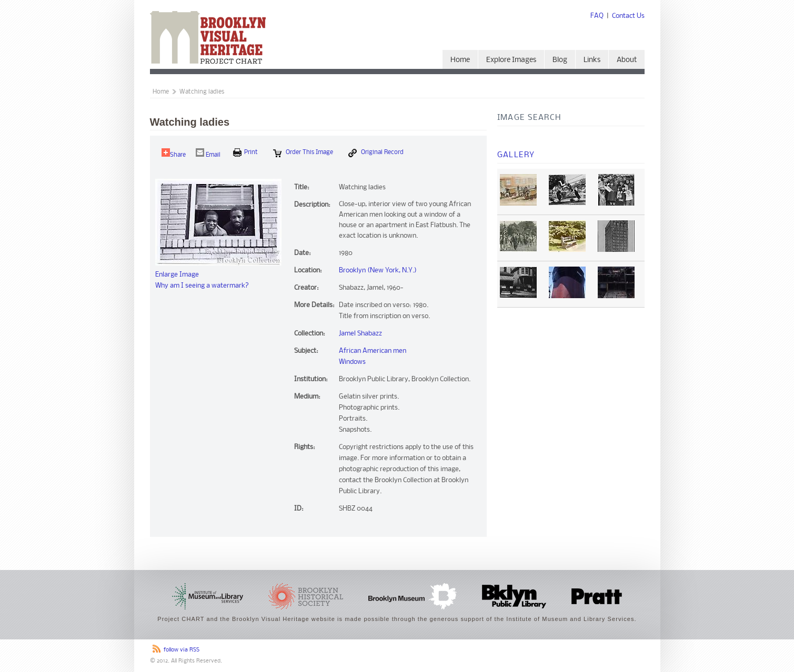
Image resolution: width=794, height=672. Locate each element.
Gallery (516, 155)
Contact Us (628, 16)
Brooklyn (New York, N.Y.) (378, 271)
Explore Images (511, 60)
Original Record (376, 153)
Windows (352, 362)
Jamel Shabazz (360, 334)
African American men (373, 351)
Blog (560, 60)
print (245, 152)
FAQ (597, 16)
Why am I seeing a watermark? (202, 286)
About (627, 60)
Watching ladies (202, 92)
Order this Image (303, 153)
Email (208, 153)
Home (460, 60)
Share (174, 153)
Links (592, 60)
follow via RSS (182, 650)
